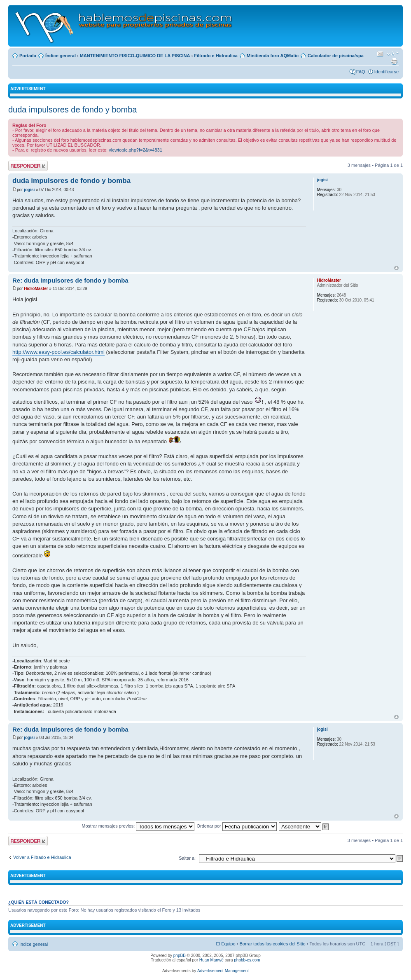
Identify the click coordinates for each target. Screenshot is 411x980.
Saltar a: (187, 858)
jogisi (29, 190)
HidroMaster (36, 289)
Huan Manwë (211, 960)
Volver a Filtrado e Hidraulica (42, 857)
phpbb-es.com (247, 960)
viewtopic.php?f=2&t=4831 (135, 150)
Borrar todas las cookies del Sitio (272, 944)
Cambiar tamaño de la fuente (393, 54)
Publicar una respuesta (28, 166)
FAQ (361, 72)
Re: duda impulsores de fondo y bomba (70, 280)
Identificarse (386, 72)
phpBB (180, 955)
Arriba (396, 268)
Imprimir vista (394, 61)
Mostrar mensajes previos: (138, 826)
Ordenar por (236, 826)
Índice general (61, 56)
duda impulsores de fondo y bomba (72, 110)
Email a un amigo (380, 54)
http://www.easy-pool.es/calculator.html (58, 352)
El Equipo (225, 944)
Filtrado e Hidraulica (216, 56)
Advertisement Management (223, 971)
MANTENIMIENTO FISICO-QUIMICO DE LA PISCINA (135, 56)
